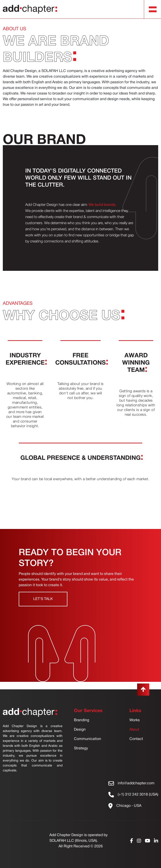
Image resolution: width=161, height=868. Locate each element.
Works (135, 720)
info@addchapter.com (136, 783)
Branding (82, 720)
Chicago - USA (129, 806)
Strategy (81, 748)
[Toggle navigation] (153, 9)
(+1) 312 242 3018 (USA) (138, 795)
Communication (88, 739)
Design (80, 730)
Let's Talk (43, 599)
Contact (136, 739)
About (134, 730)
